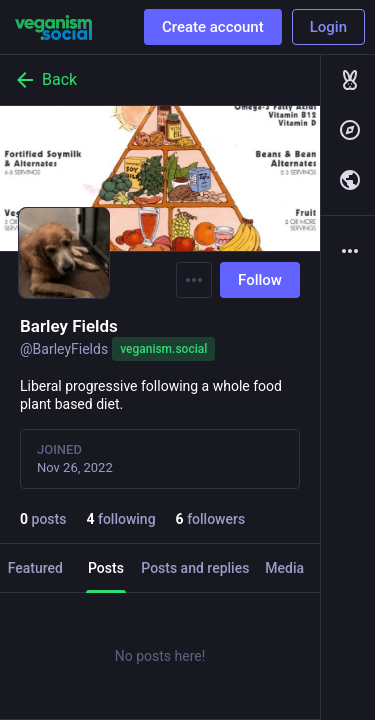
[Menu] (194, 280)
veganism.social (163, 349)
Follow (260, 280)
